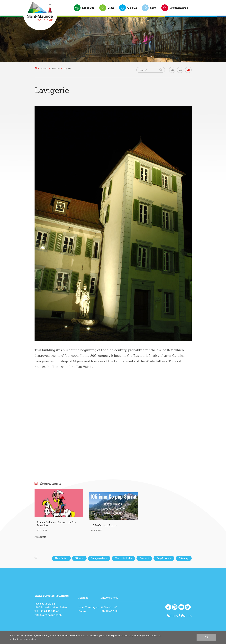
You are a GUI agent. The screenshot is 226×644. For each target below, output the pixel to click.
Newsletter (61, 558)
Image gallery (99, 558)
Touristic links (123, 558)
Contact (144, 558)
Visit (111, 8)
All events (40, 537)
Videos (79, 558)
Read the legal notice (24, 639)
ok (206, 637)
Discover (88, 8)
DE (180, 70)
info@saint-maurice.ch (48, 615)
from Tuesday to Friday (88, 609)
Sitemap (184, 558)
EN (188, 70)
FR (172, 70)
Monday (83, 598)
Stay (153, 8)
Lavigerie (67, 69)
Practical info (179, 8)
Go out (132, 8)
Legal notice (164, 558)
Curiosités (55, 69)
